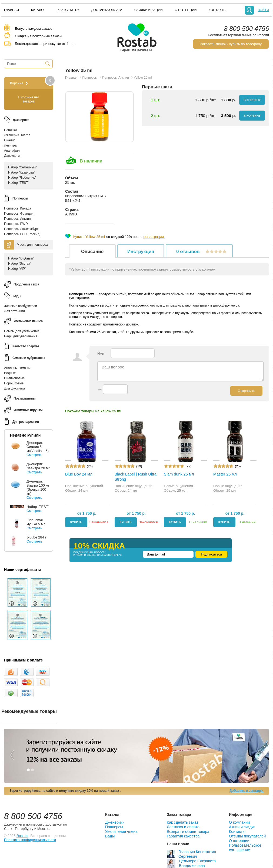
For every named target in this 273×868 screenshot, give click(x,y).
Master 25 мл (225, 474)
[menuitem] (11, 10)
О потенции (186, 10)
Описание (92, 252)
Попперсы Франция (19, 214)
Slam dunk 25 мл (179, 474)
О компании (239, 822)
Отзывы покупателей (247, 836)
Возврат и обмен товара (188, 832)
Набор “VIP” (17, 269)
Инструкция (141, 252)
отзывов (201, 251)
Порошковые (14, 383)
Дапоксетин (13, 156)
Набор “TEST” (19, 183)
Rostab (22, 836)
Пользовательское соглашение (245, 848)
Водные (10, 373)
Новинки (10, 130)
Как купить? (68, 10)
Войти (263, 10)
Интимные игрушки (28, 410)
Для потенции (14, 311)
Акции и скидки (242, 827)
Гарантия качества (183, 836)
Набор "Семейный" (22, 167)
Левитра (10, 145)
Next (262, 752)
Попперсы (114, 827)
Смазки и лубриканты (29, 358)
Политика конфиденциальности (30, 840)
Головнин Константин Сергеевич (191, 854)
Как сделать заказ (182, 822)
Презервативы (24, 398)
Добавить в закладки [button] (247, 791)
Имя (126, 353)
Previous (11, 752)
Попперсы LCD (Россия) (22, 234)
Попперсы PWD (16, 224)
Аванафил (12, 151)
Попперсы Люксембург (21, 229)
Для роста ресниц (26, 422)
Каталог (38, 10)
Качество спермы (26, 346)
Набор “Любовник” (22, 178)
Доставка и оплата (183, 827)
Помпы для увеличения (22, 331)
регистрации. (154, 237)
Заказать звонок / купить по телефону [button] (231, 44)
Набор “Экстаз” (19, 264)
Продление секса (26, 284)
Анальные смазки (17, 368)
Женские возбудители (21, 306)
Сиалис (10, 140)
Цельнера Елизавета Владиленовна (191, 863)
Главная (11, 10)
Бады (110, 836)
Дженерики (115, 822)
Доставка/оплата (107, 10)
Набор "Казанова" (21, 172)
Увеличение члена (121, 832)
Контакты (217, 10)
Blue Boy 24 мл (79, 474)
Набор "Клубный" (21, 258)
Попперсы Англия (17, 219)
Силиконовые (14, 378)
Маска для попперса (32, 245)
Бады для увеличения (21, 336)
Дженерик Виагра (17, 135)
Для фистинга (14, 388)
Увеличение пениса (28, 321)
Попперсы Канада (18, 208)
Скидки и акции (148, 10)
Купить (76, 522)
